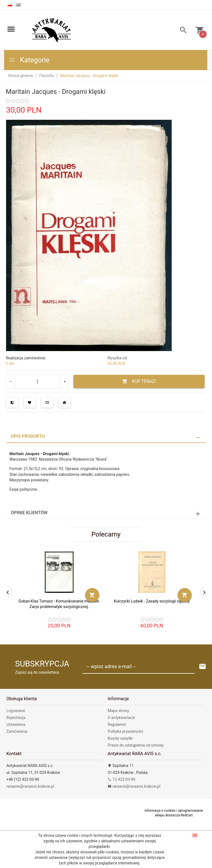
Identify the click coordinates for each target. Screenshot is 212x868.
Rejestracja (16, 718)
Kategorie (29, 60)
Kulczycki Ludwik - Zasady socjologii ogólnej (152, 601)
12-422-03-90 (121, 779)
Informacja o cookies (160, 811)
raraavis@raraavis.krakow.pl (30, 786)
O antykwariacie (121, 718)
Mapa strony (118, 711)
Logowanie (16, 711)
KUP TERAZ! (139, 382)
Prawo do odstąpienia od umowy (136, 745)
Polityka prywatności (125, 731)
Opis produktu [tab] (28, 436)
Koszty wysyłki (120, 738)
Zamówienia (17, 731)
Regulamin (117, 724)
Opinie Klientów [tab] (29, 513)
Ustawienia (16, 724)
